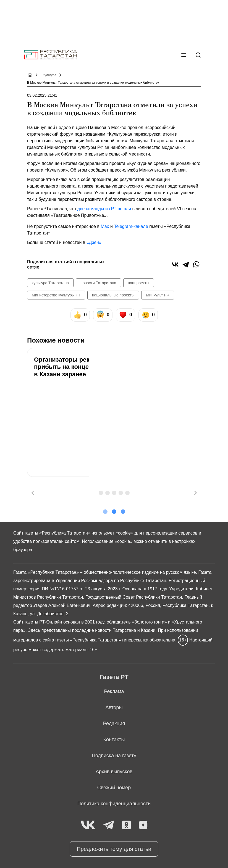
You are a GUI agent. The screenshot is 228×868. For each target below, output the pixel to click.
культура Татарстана (50, 283)
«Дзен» (94, 242)
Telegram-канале (131, 226)
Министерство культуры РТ (56, 295)
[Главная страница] (51, 55)
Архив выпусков (114, 772)
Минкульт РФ (158, 295)
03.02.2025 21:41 (42, 95)
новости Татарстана (98, 283)
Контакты (114, 740)
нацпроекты (139, 283)
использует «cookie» (112, 533)
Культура (49, 75)
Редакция (114, 724)
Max (105, 226)
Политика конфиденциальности (114, 804)
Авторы (114, 707)
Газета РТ (114, 677)
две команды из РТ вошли (104, 209)
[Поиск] (198, 55)
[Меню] (184, 55)
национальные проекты (113, 295)
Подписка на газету (114, 756)
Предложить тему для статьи (114, 849)
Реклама (114, 691)
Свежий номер (114, 788)
